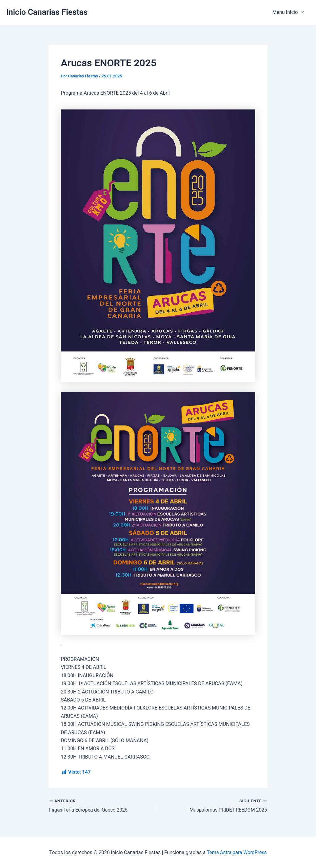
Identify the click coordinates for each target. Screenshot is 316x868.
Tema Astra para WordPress (237, 852)
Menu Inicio (289, 12)
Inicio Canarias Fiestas (47, 12)
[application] (302, 12)
